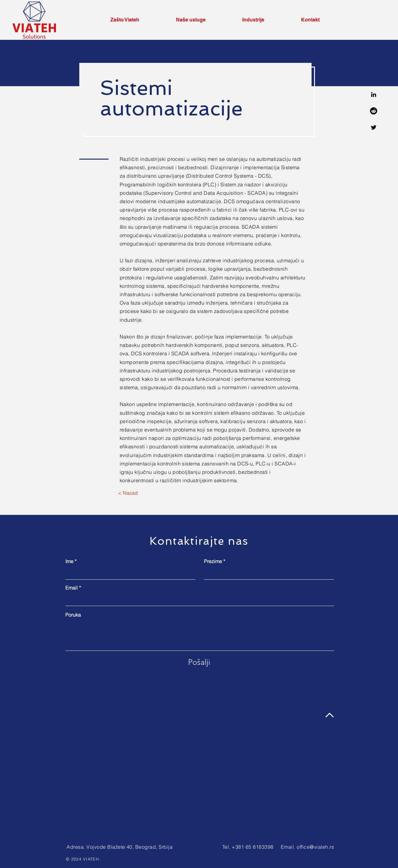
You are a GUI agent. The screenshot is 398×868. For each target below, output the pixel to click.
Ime (69, 561)
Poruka (73, 615)
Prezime (213, 561)
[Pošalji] (199, 662)
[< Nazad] (128, 493)
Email (72, 588)
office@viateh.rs (315, 847)
